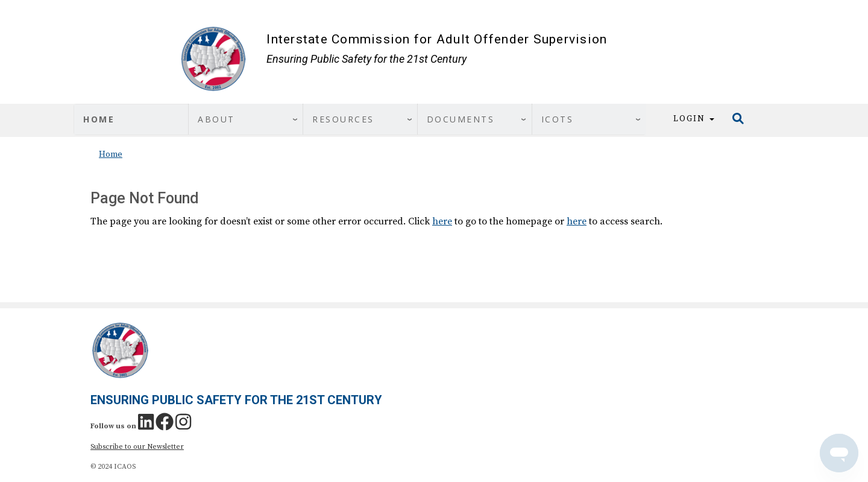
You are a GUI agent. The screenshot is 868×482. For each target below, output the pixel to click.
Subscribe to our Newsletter (137, 447)
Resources (343, 119)
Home (99, 119)
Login (694, 119)
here (442, 221)
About (216, 119)
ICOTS (558, 119)
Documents (461, 119)
